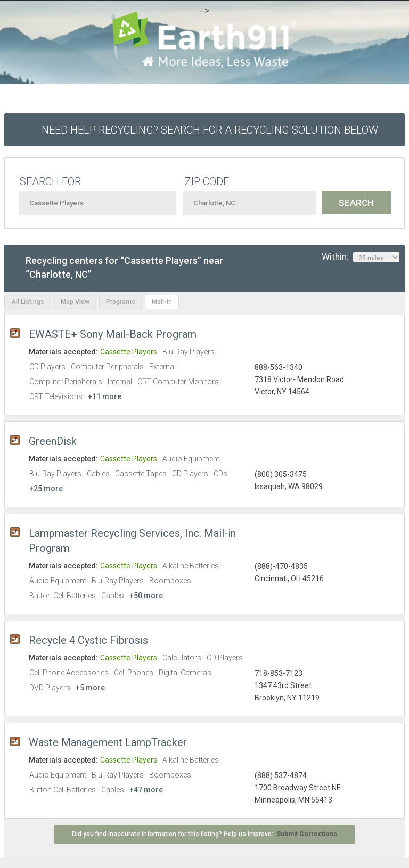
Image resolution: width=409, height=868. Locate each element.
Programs (121, 302)
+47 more (146, 790)
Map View (75, 302)
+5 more (90, 688)
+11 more (105, 396)
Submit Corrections (307, 834)
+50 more (146, 596)
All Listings (28, 302)
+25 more (46, 489)
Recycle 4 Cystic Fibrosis (88, 640)
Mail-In (162, 302)
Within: (361, 257)
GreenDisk (53, 441)
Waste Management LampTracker (108, 742)
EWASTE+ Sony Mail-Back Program (113, 334)
